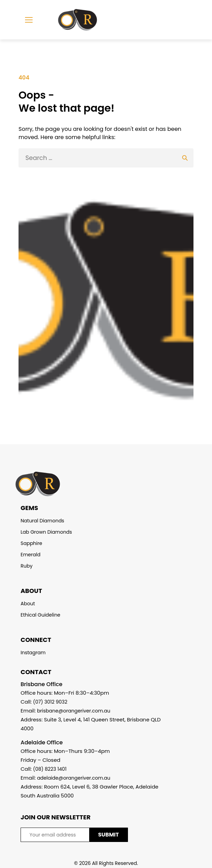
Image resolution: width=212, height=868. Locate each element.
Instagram (33, 653)
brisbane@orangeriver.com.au (74, 711)
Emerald (31, 555)
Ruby (27, 566)
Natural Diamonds (42, 521)
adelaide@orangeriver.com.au (74, 778)
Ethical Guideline (40, 615)
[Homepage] (72, 20)
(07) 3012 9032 (50, 702)
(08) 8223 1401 (50, 769)
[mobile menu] (29, 20)
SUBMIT (109, 835)
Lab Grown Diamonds (46, 532)
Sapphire (31, 543)
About (28, 604)
